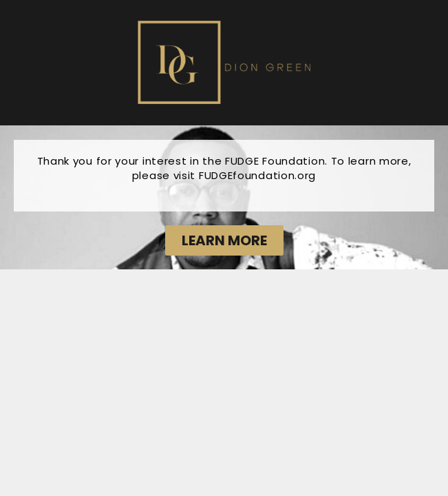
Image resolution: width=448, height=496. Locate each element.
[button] (224, 240)
